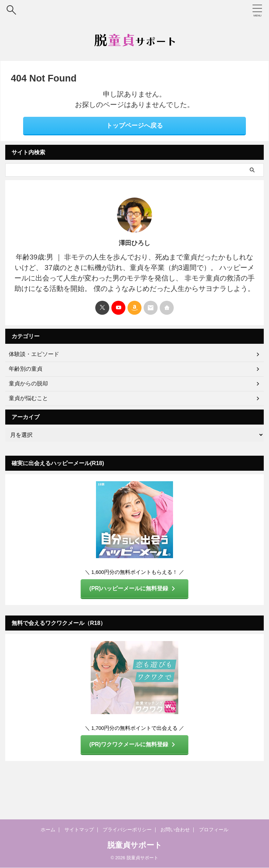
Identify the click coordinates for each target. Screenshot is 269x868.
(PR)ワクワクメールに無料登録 (133, 744)
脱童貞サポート (135, 845)
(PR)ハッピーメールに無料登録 (133, 588)
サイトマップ (86, 830)
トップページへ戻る (134, 126)
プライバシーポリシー (128, 830)
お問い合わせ (171, 830)
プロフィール (205, 830)
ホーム (58, 830)
